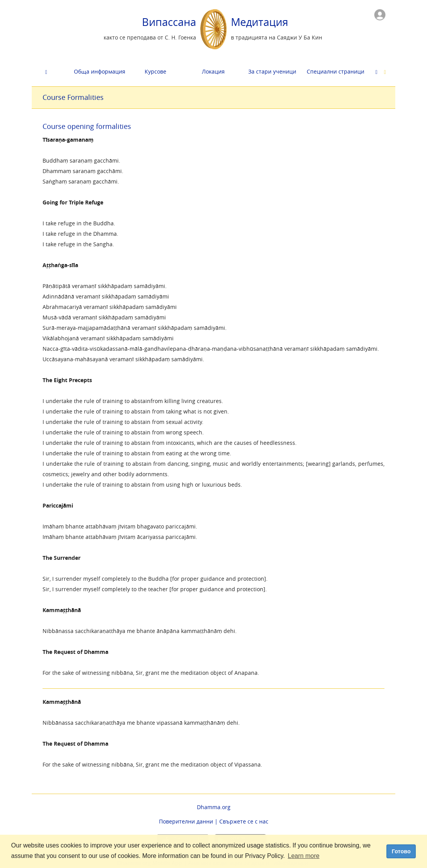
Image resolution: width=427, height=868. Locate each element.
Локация (213, 71)
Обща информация (100, 71)
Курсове (155, 71)
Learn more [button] (304, 856)
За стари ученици (272, 71)
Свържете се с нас (244, 821)
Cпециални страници (333, 71)
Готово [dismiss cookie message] (401, 851)
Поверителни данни (186, 821)
